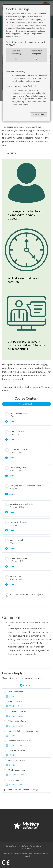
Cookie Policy (23, 846)
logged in (19, 678)
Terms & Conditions (38, 846)
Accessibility (26, 848)
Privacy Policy (12, 846)
